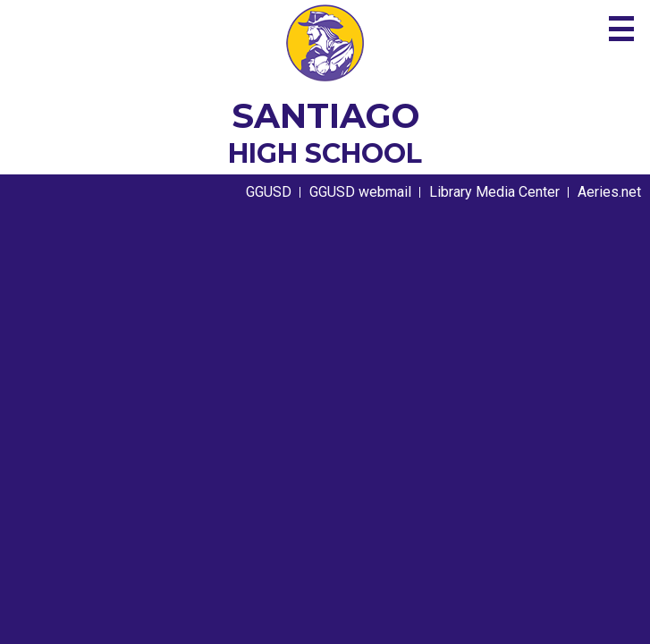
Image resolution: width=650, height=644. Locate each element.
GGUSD (269, 192)
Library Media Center (494, 192)
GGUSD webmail (360, 192)
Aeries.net (609, 192)
